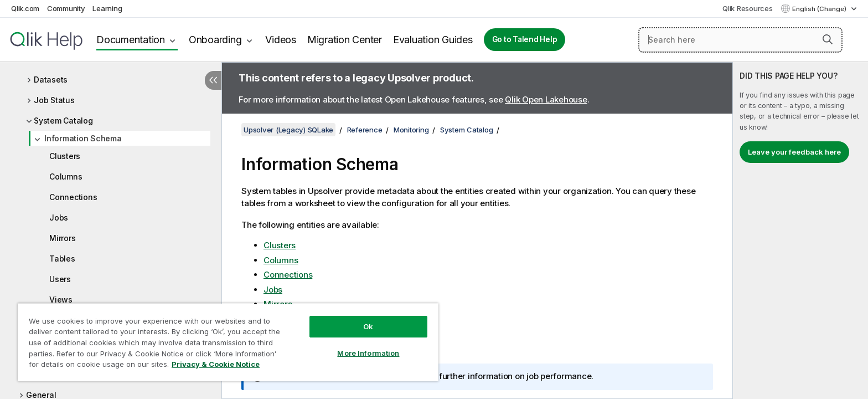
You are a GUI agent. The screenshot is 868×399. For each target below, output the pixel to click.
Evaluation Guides (433, 40)
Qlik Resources (748, 8)
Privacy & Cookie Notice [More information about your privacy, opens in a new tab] (216, 364)
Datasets (51, 80)
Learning (107, 8)
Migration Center (345, 40)
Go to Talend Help (525, 39)
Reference (365, 130)
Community (66, 8)
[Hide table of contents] (213, 80)
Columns (66, 177)
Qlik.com (25, 8)
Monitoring (411, 130)
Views (61, 300)
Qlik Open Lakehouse (546, 99)
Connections (73, 197)
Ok (368, 326)
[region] (228, 342)
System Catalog (63, 121)
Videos (281, 40)
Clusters (65, 156)
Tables (62, 259)
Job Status (54, 100)
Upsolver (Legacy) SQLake (288, 130)
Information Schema (83, 138)
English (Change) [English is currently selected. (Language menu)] (820, 9)
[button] (828, 39)
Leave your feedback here (794, 152)
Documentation (131, 40)
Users (60, 279)
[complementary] (800, 231)
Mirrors (62, 238)
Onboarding (215, 40)
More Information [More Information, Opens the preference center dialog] (368, 353)
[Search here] (740, 40)
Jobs (59, 218)
